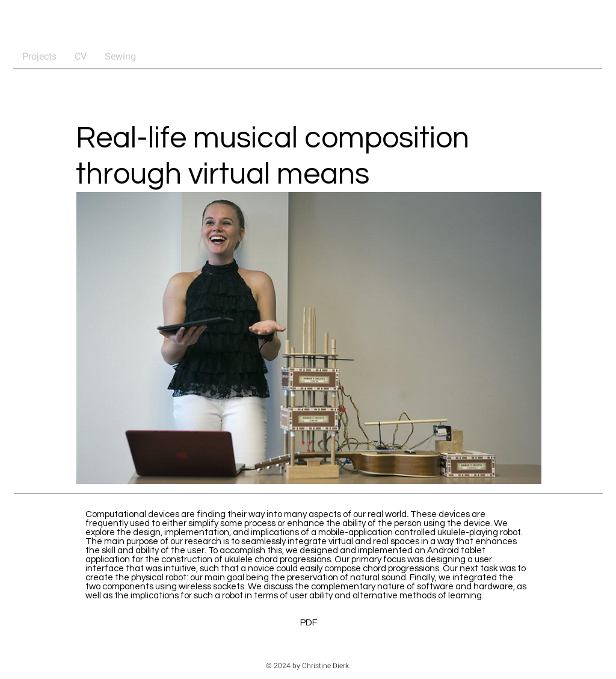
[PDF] (309, 622)
